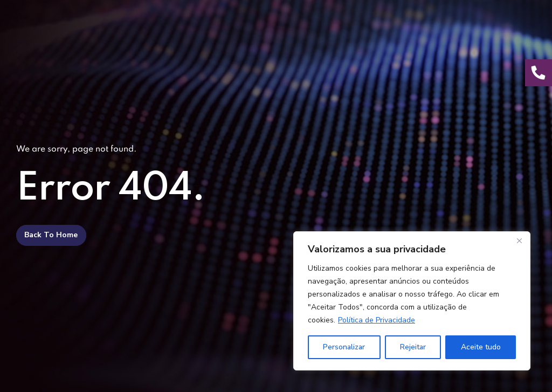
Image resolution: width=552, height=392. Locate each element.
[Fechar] (519, 240)
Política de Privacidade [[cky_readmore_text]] (377, 320)
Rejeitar (413, 347)
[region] (412, 301)
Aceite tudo (481, 347)
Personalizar (344, 347)
